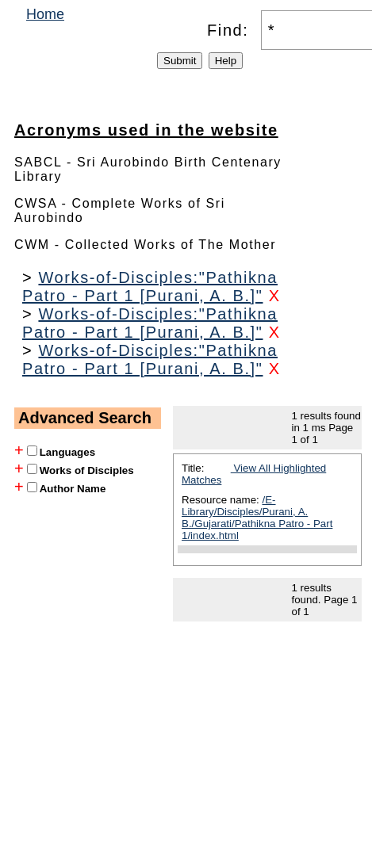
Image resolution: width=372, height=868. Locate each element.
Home (45, 14)
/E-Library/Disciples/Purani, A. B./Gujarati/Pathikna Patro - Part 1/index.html (257, 518)
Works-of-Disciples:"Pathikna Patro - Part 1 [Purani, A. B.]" (150, 287)
